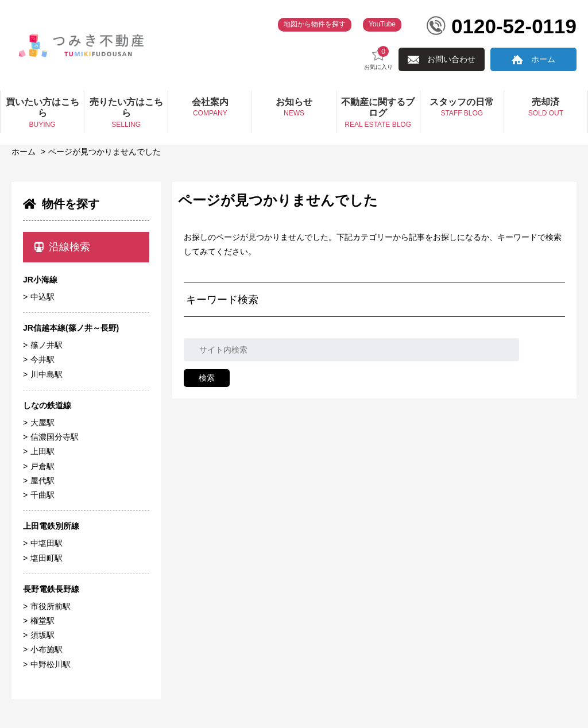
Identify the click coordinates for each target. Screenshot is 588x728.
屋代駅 (42, 481)
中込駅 (42, 297)
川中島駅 (47, 374)
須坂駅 (42, 635)
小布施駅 (47, 649)
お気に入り (378, 58)
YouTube (382, 24)
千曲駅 (42, 495)
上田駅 (42, 451)
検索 (207, 378)
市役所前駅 (51, 606)
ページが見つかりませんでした (105, 152)
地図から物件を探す (315, 24)
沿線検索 (62, 247)
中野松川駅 (51, 664)
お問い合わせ (451, 59)
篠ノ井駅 (47, 345)
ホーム (543, 59)
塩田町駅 (47, 558)
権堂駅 (42, 621)
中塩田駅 (47, 543)
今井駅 (42, 359)
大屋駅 (42, 423)
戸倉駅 (42, 466)
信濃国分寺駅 (55, 437)
